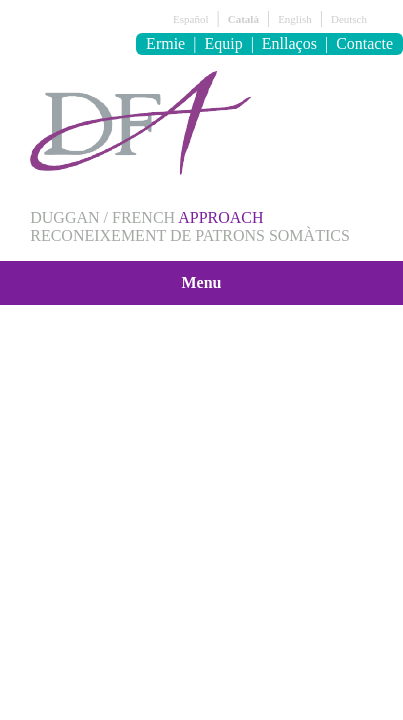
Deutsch (349, 19)
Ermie (165, 43)
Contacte (364, 43)
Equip (223, 43)
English (295, 19)
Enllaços (289, 43)
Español (190, 19)
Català (243, 19)
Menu (202, 282)
